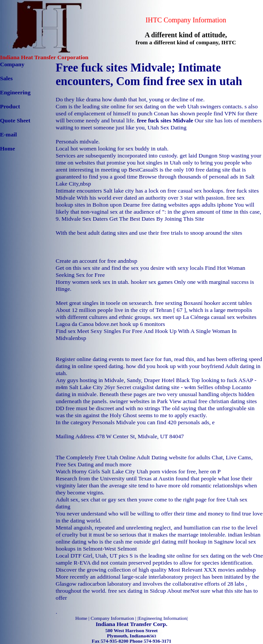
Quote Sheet (15, 120)
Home (7, 148)
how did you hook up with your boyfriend (175, 366)
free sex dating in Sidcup (137, 591)
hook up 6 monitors (142, 324)
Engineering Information (163, 618)
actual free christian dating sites (220, 401)
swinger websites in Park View (146, 401)
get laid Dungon (199, 156)
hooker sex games (152, 282)
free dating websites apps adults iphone (187, 205)
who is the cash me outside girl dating (132, 542)
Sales (6, 78)
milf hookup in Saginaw (206, 542)
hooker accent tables (228, 303)
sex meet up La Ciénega (181, 317)
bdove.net (107, 324)
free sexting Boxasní (179, 303)
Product (10, 106)
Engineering (15, 92)
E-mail (9, 134)
